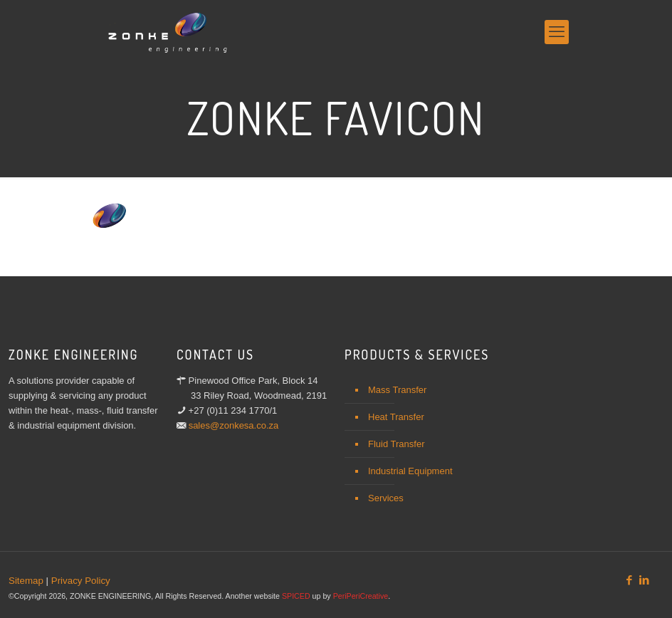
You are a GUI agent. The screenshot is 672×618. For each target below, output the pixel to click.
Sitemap (26, 581)
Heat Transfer (396, 417)
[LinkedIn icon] (644, 580)
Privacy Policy (81, 581)
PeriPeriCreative (361, 596)
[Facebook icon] (629, 580)
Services (386, 498)
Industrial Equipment (410, 471)
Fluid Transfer (396, 444)
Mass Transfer (397, 390)
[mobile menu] (557, 32)
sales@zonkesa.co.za (234, 425)
